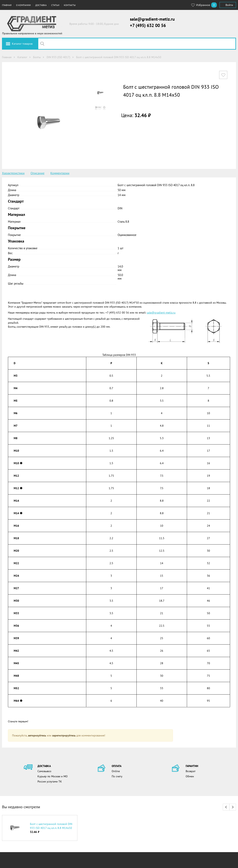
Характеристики (13, 173)
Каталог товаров (22, 44)
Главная (7, 5)
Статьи (55, 5)
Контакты (70, 5)
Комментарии (60, 173)
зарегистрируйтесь (64, 735)
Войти (229, 5)
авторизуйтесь (37, 735)
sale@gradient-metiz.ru (152, 19)
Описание (37, 173)
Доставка (41, 5)
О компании (23, 5)
